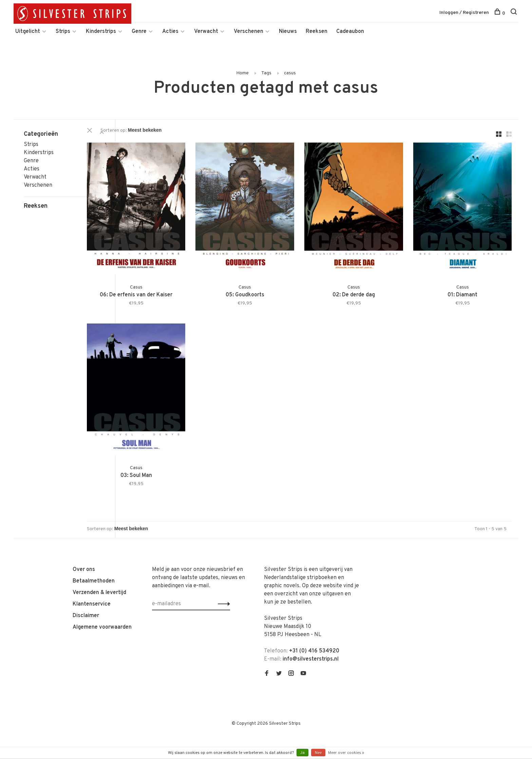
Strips (63, 38)
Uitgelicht (28, 38)
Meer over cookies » (346, 753)
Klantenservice (92, 586)
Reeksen (317, 38)
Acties (170, 38)
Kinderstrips (101, 38)
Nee (318, 753)
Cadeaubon (350, 38)
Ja (302, 753)
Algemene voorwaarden (102, 609)
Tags (266, 80)
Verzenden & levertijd (99, 575)
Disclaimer (86, 598)
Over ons (84, 552)
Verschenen (249, 38)
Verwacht (206, 38)
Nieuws (288, 38)
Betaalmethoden (94, 563)
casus (290, 80)
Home (242, 80)
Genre (139, 38)
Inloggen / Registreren (464, 13)
